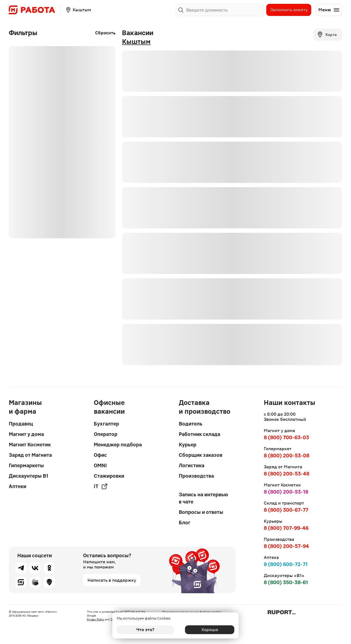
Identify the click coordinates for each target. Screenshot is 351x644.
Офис (100, 455)
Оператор (106, 434)
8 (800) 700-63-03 (286, 437)
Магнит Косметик (30, 445)
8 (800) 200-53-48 (287, 474)
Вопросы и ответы (201, 512)
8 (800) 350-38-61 (286, 582)
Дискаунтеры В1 (29, 476)
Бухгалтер (106, 424)
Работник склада (199, 434)
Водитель (191, 424)
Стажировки (109, 476)
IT (101, 486)
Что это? (145, 630)
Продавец (21, 424)
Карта (327, 35)
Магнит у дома (26, 434)
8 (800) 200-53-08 (287, 456)
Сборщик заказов (201, 455)
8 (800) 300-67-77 (286, 510)
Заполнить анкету (289, 10)
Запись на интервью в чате (203, 498)
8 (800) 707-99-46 (286, 528)
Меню (329, 10)
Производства (196, 476)
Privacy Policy (96, 619)
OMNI (100, 465)
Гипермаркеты (26, 465)
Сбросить (105, 33)
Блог (185, 523)
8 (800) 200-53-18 (286, 492)
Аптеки (18, 486)
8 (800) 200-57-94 (286, 546)
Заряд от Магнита (30, 455)
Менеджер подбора (118, 445)
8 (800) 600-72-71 (286, 564)
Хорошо (206, 630)
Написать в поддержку (112, 580)
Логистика (192, 465)
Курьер (188, 445)
